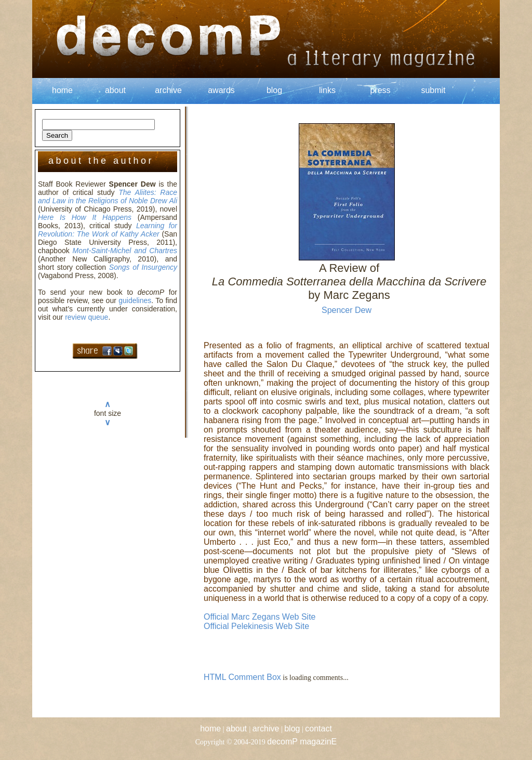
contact (318, 729)
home (62, 90)
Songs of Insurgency (143, 267)
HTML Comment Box (242, 677)
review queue (87, 317)
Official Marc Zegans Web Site (260, 617)
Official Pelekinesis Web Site (256, 626)
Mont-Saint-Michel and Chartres (125, 251)
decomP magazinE (302, 742)
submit (433, 90)
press (380, 90)
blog (274, 90)
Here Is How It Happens (85, 217)
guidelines (135, 300)
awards (221, 90)
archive (168, 90)
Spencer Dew (347, 310)
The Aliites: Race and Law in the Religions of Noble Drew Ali (108, 196)
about (115, 90)
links (327, 90)
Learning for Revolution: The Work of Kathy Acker (108, 230)
